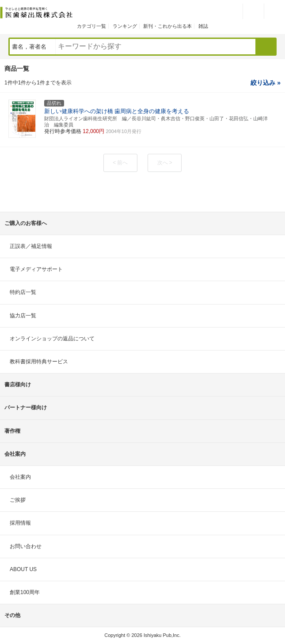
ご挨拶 (18, 500)
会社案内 (20, 477)
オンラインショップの (52, 339)
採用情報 (20, 523)
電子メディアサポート (36, 269)
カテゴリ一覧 (91, 26)
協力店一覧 (23, 316)
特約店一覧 (23, 292)
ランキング (125, 26)
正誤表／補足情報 (31, 246)
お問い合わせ (26, 546)
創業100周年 (25, 592)
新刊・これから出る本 (167, 26)
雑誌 (203, 26)
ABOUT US (23, 569)
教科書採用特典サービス (39, 362)
